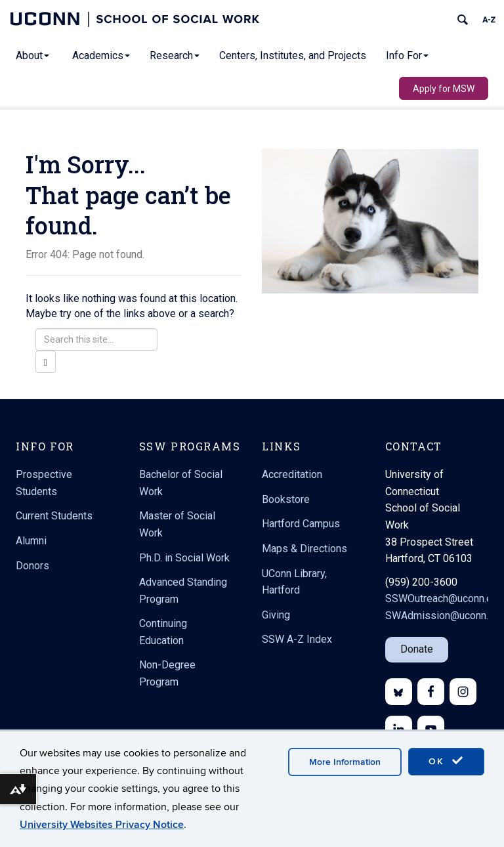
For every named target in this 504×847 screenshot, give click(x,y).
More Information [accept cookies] (345, 762)
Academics (101, 55)
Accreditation (292, 474)
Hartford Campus (301, 524)
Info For (407, 55)
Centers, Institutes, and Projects (293, 55)
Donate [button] (417, 649)
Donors (32, 566)
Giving (276, 615)
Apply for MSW (444, 89)
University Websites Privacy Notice (102, 825)
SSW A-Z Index (297, 639)
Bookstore (286, 499)
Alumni (31, 541)
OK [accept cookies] (446, 761)
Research (175, 55)
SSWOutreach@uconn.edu (444, 598)
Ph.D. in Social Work (184, 558)
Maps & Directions (304, 549)
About (32, 55)
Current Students (54, 516)
